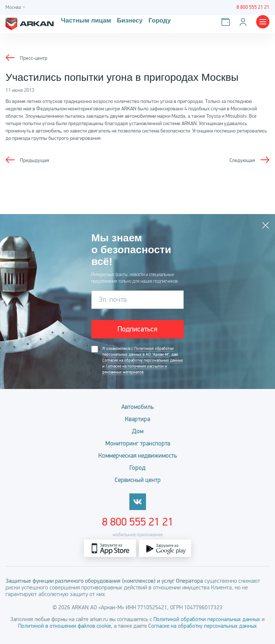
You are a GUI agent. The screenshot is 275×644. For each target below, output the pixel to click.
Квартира (137, 419)
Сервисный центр (138, 480)
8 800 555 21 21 (138, 522)
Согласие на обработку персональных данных (143, 360)
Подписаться (137, 329)
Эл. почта (113, 299)
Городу (160, 21)
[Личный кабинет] (245, 22)
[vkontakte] (138, 502)
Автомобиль (137, 407)
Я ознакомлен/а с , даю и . (143, 361)
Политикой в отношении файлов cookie (64, 626)
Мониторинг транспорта (138, 443)
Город (137, 468)
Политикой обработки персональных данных (207, 619)
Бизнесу (130, 21)
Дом (138, 431)
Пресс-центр (34, 58)
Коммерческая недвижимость (138, 456)
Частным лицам (86, 21)
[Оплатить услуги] (227, 22)
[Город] (16, 8)
